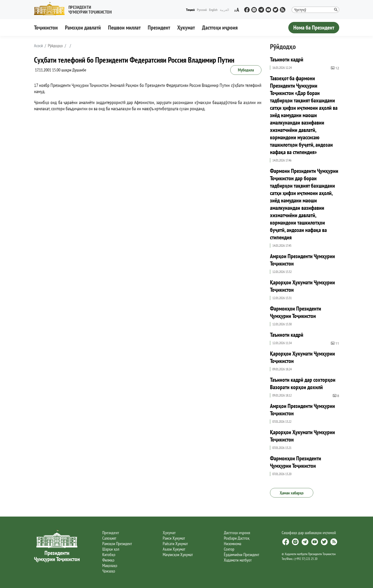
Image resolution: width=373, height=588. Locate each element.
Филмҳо (108, 560)
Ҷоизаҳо (109, 571)
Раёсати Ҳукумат (175, 544)
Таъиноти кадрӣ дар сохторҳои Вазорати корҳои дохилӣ (303, 383)
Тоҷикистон (46, 28)
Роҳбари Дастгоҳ (237, 538)
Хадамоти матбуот (238, 560)
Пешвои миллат (124, 28)
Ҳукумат (186, 28)
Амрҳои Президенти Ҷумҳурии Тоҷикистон (302, 260)
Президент (159, 28)
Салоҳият (109, 538)
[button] (75, 9)
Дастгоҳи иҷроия (220, 28)
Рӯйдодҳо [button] (55, 46)
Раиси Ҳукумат (174, 538)
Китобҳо (109, 555)
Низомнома (233, 544)
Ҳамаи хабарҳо (292, 493)
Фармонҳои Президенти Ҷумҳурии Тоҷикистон (296, 312)
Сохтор (229, 549)
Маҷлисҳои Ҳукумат (178, 555)
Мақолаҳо (110, 565)
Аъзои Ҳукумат (174, 549)
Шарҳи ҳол (111, 549)
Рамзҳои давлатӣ (83, 28)
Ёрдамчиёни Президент (242, 555)
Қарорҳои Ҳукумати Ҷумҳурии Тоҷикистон (302, 286)
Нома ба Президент (314, 28)
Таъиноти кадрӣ (287, 59)
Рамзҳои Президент (117, 544)
